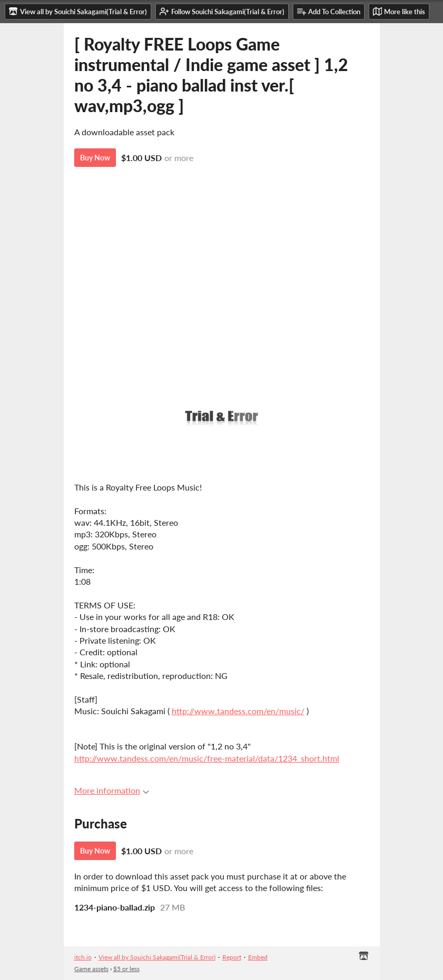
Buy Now (95, 158)
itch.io (83, 957)
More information (112, 790)
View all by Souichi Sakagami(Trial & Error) (157, 957)
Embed (258, 957)
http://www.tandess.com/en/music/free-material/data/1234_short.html (207, 758)
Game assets (91, 969)
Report (232, 957)
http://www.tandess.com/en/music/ (238, 711)
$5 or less (126, 969)
